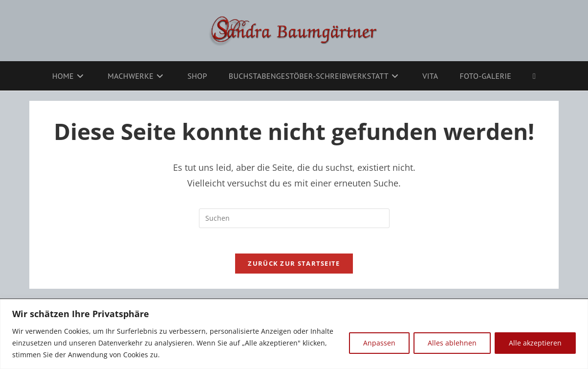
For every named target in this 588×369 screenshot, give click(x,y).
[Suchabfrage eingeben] (294, 218)
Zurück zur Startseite (294, 268)
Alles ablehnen (452, 343)
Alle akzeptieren (535, 343)
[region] (294, 334)
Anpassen (379, 343)
